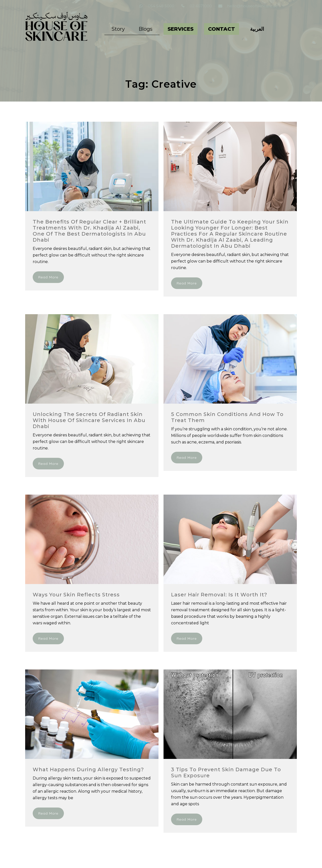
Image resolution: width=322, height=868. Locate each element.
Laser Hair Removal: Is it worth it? (219, 595)
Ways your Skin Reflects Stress (76, 595)
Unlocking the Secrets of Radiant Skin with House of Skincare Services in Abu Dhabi (89, 420)
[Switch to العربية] (257, 29)
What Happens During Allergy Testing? (88, 769)
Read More (48, 277)
